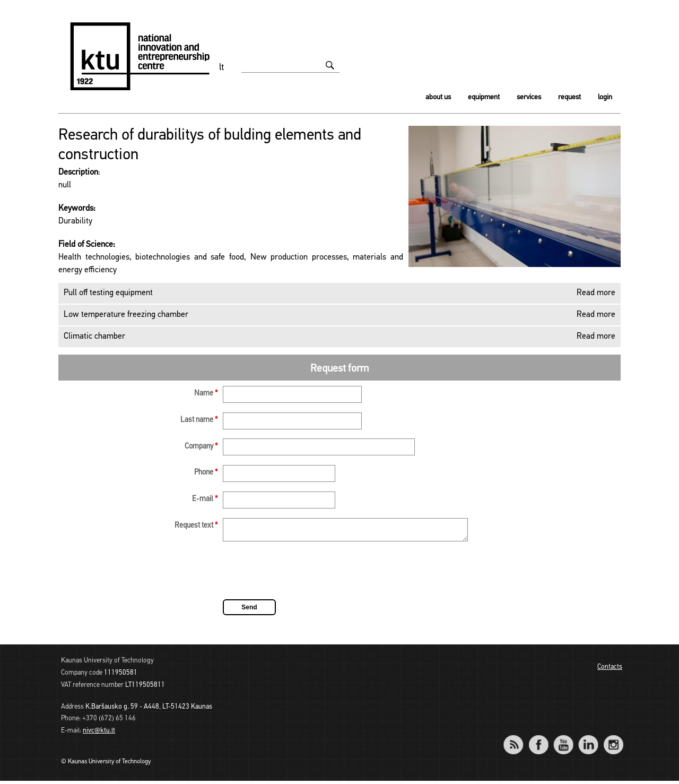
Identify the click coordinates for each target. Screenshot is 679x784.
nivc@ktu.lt (99, 734)
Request (569, 97)
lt (222, 68)
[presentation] (303, 575)
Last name (199, 420)
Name (206, 394)
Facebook (538, 741)
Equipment (484, 97)
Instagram (613, 741)
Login (605, 97)
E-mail (205, 499)
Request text (196, 526)
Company (201, 447)
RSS (518, 741)
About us (438, 97)
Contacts (610, 670)
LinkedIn (588, 741)
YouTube (563, 741)
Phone (206, 473)
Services (529, 97)
